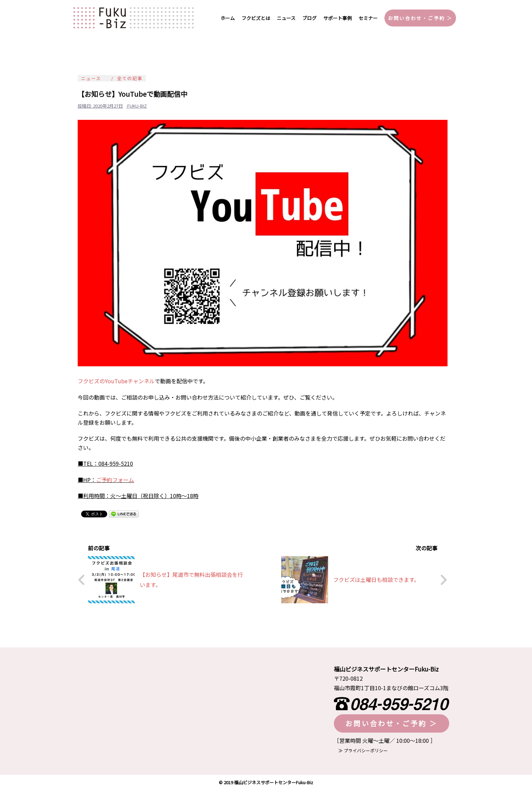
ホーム (228, 18)
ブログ (309, 18)
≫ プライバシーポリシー (361, 750)
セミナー (368, 18)
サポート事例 (338, 18)
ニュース (286, 18)
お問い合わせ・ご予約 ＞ (420, 18)
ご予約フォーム (115, 480)
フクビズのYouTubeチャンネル (116, 381)
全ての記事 (130, 78)
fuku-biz (137, 106)
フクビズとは (256, 18)
